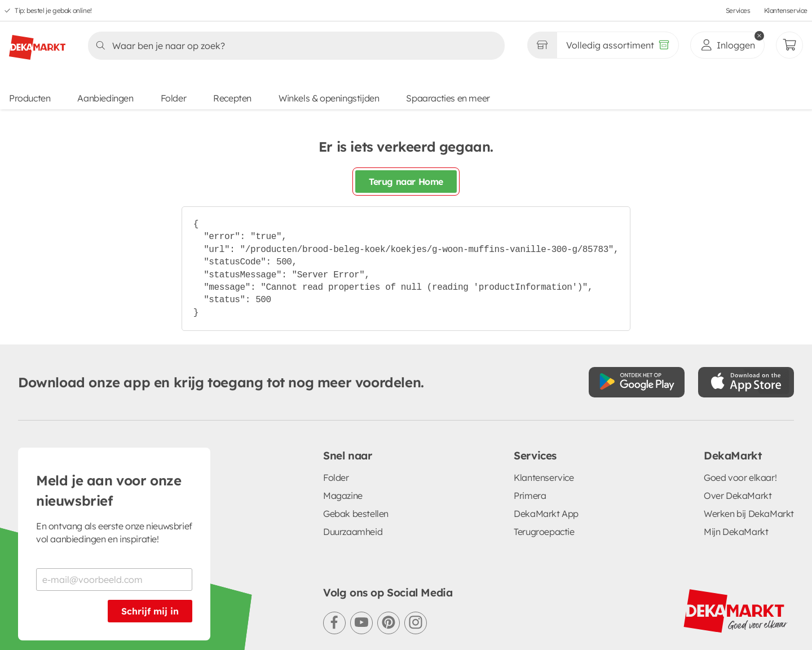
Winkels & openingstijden (329, 98)
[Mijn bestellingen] (789, 45)
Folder (174, 98)
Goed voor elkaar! (740, 477)
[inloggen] (727, 45)
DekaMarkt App (546, 514)
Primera (530, 496)
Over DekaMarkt (738, 496)
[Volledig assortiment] (618, 45)
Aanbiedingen (105, 98)
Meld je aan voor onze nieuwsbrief (109, 490)
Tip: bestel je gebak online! (53, 10)
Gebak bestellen (356, 514)
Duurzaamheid (353, 532)
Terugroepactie (544, 532)
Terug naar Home (406, 182)
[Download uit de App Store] (746, 382)
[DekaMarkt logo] (37, 43)
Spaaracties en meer (448, 98)
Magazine (343, 496)
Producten (30, 98)
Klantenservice (786, 10)
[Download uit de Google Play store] (637, 382)
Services (738, 10)
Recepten (232, 98)
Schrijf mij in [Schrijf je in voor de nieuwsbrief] (150, 611)
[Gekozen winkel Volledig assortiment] (542, 45)
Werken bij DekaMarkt (749, 514)
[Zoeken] (293, 46)
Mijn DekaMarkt (736, 532)
